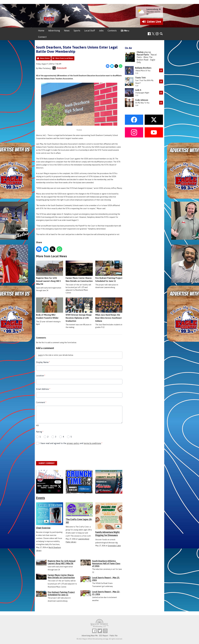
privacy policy (73, 443)
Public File (114, 636)
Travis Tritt (140, 78)
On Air (124, 31)
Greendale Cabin (114, 546)
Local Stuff (90, 31)
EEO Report (104, 636)
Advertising (54, 31)
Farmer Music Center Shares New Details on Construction (79, 271)
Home (41, 31)
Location (41, 376)
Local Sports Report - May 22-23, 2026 (106, 593)
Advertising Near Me (90, 636)
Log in (40, 355)
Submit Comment (47, 463)
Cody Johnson (142, 100)
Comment (41, 402)
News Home (45, 58)
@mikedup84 (60, 68)
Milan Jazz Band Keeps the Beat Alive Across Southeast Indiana (109, 310)
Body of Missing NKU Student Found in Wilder (50, 308)
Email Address (43, 389)
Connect (42, 37)
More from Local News (64, 58)
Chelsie (140, 52)
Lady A (138, 90)
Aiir (107, 639)
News (67, 31)
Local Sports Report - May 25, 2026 (106, 579)
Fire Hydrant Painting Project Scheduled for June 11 (109, 271)
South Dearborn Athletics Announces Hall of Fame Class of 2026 (106, 563)
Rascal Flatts (143, 55)
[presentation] (55, 453)
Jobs (101, 31)
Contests (112, 31)
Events (40, 498)
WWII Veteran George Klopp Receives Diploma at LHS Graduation (79, 310)
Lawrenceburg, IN (154, 9)
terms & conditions (92, 443)
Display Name (43, 362)
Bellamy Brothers (143, 68)
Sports (77, 31)
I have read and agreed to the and (71, 443)
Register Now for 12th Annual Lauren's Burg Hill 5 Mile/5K (50, 273)
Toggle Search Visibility (161, 34)
